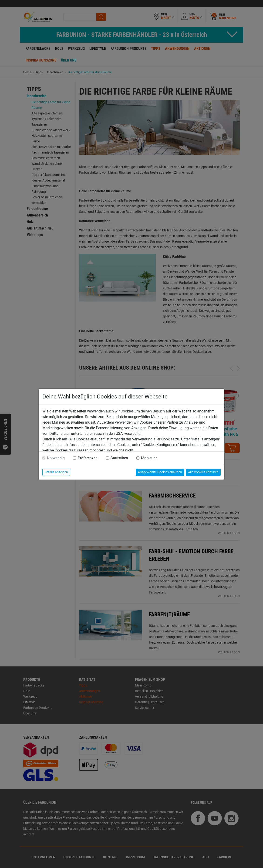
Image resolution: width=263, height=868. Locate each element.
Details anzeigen (56, 472)
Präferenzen (88, 458)
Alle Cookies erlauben (203, 472)
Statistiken (119, 458)
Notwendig (56, 458)
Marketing (149, 458)
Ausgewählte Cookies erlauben (160, 472)
